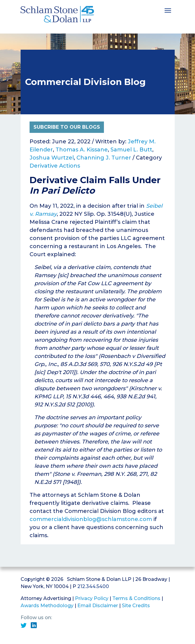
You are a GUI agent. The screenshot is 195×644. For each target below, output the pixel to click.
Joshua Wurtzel (52, 158)
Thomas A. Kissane (82, 150)
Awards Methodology (47, 606)
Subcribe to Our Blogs (67, 127)
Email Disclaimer (98, 606)
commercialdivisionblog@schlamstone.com (91, 519)
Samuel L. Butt (131, 150)
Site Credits (136, 606)
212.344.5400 (93, 586)
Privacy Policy (92, 598)
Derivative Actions (55, 166)
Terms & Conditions (136, 598)
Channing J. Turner (104, 158)
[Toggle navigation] (168, 10)
